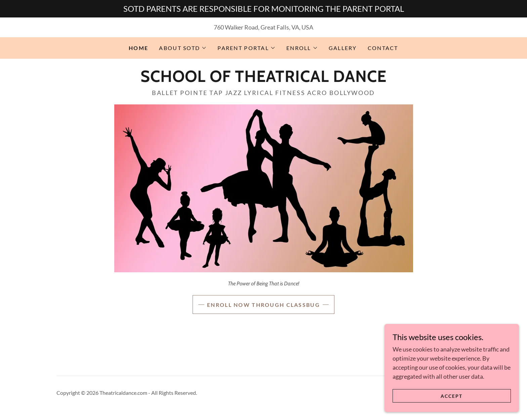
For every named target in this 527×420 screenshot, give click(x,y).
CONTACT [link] (383, 48)
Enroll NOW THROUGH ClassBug (263, 305)
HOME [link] (138, 48)
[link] (263, 80)
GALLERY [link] (343, 48)
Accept (452, 396)
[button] (183, 48)
